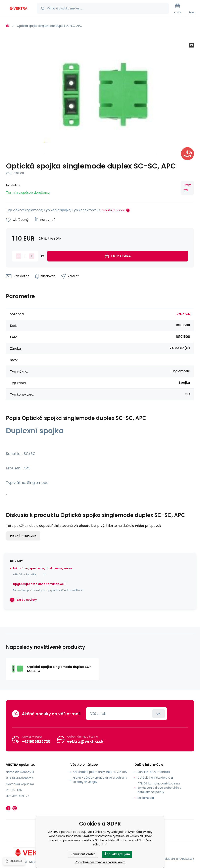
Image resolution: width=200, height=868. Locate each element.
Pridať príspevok (23, 536)
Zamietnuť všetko (83, 854)
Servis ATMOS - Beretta (154, 772)
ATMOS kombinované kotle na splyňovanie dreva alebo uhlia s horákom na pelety (159, 788)
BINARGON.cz (185, 859)
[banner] (19, 9)
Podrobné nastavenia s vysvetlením (100, 862)
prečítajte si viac (113, 210)
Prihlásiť (159, 714)
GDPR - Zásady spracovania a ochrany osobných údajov (100, 780)
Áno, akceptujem (117, 854)
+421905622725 (36, 741)
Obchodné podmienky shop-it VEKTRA (100, 772)
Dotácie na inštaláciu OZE (156, 778)
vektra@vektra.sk (85, 741)
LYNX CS (187, 188)
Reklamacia (146, 798)
